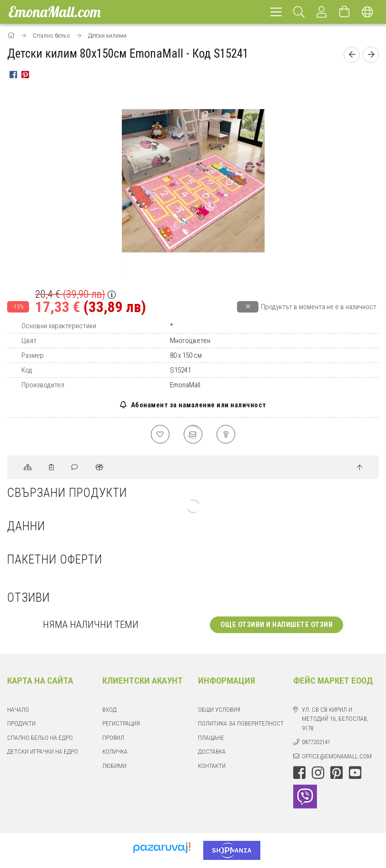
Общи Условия (219, 710)
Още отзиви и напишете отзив (277, 625)
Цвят (29, 341)
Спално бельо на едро (40, 738)
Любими (114, 766)
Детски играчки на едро (43, 752)
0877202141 (316, 742)
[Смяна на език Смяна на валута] (367, 12)
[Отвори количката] (345, 12)
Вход (109, 710)
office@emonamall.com (337, 757)
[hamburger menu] (276, 12)
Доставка (212, 752)
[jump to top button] (360, 468)
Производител (43, 385)
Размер (33, 355)
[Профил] (322, 12)
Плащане (211, 738)
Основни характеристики (59, 326)
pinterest (337, 773)
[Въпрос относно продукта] (227, 434)
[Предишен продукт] (352, 55)
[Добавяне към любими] (160, 434)
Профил (113, 738)
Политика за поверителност (241, 724)
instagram (318, 773)
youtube (355, 773)
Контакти (212, 766)
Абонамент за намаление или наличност (198, 405)
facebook (299, 773)
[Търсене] (299, 12)
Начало (18, 710)
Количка (115, 752)
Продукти (21, 724)
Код (27, 370)
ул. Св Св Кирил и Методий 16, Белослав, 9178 (335, 719)
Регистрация (121, 724)
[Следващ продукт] (371, 55)
